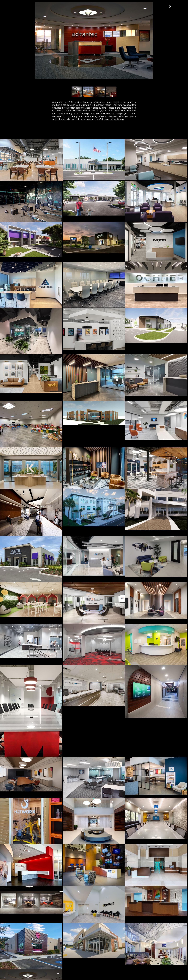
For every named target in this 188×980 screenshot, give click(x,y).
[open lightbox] (31, 160)
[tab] (58, 133)
